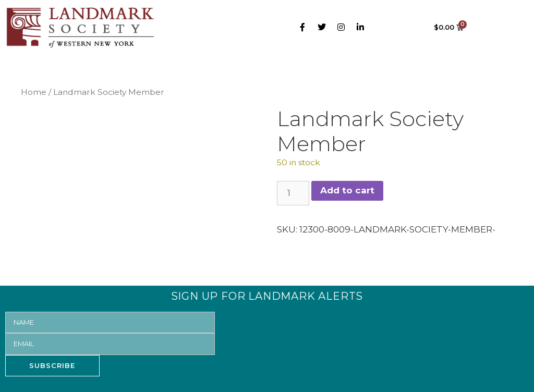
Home (34, 92)
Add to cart (347, 190)
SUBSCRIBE (52, 365)
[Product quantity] (293, 193)
